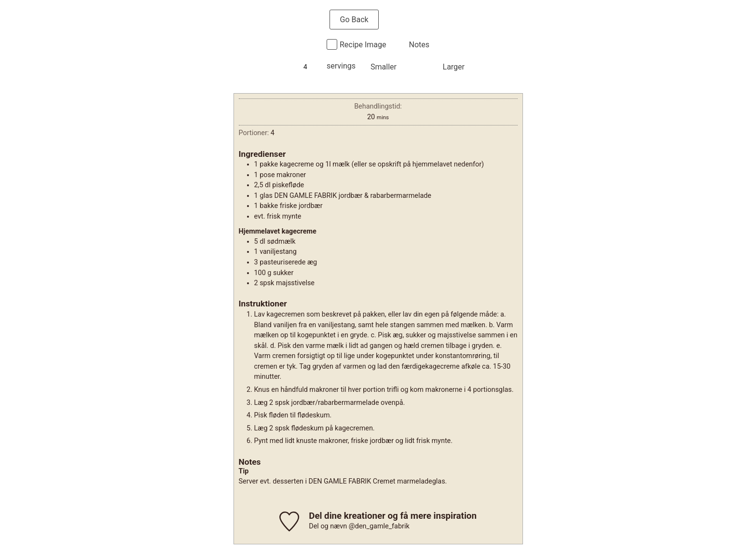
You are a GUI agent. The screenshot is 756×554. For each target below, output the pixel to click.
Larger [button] (454, 67)
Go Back (354, 20)
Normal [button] (419, 67)
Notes (419, 45)
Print (408, 20)
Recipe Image (363, 45)
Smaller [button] (384, 67)
